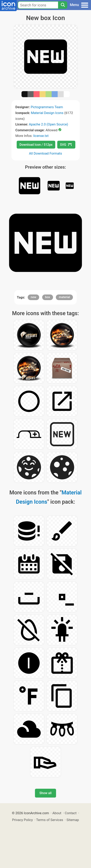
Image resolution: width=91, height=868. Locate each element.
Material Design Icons (47, 113)
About (57, 813)
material (64, 297)
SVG (66, 145)
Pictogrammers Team (47, 107)
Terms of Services (50, 820)
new (34, 297)
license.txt (41, 136)
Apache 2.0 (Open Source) (49, 124)
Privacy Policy (22, 820)
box (48, 297)
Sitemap (73, 820)
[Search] (63, 5)
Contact (71, 813)
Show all (45, 793)
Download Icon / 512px (36, 145)
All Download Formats (45, 153)
